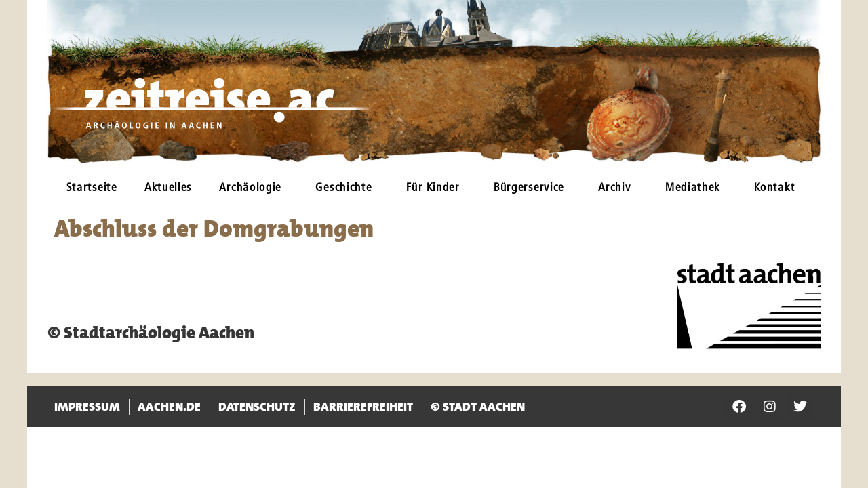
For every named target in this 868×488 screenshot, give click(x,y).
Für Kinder (436, 188)
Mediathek (696, 188)
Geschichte (347, 188)
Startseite (92, 188)
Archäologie (254, 188)
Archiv (618, 188)
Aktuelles (168, 188)
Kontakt (778, 188)
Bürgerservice (532, 188)
